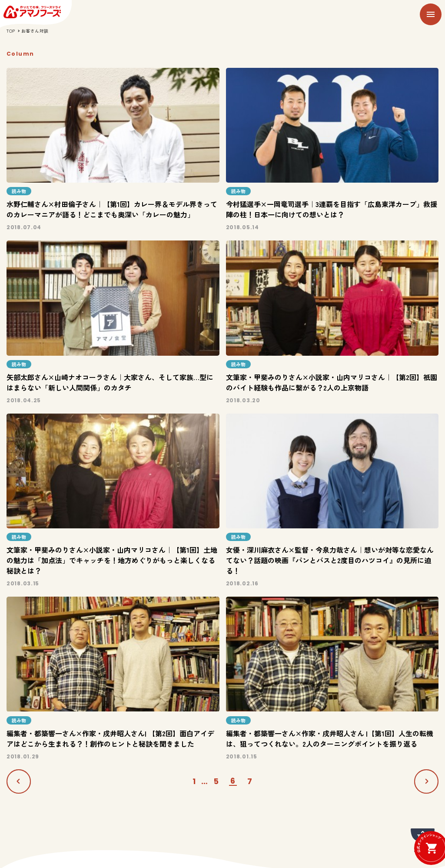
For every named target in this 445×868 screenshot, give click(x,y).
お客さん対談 (35, 31)
